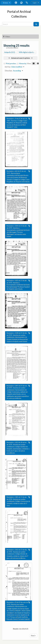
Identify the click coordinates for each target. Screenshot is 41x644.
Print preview (10, 63)
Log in (35, 3)
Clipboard (27, 3)
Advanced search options (21, 58)
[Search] (18, 24)
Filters (7, 37)
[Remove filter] (16, 52)
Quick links (16, 3)
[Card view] (34, 63)
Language (21, 3)
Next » (33, 635)
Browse (5, 3)
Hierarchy (21, 63)
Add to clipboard (29, 119)
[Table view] (38, 63)
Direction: (9, 71)
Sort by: (8, 67)
